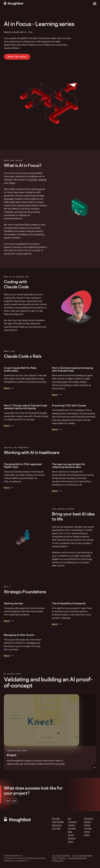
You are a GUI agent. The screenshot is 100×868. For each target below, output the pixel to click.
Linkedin (42, 180)
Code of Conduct (59, 858)
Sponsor (72, 838)
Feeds (87, 835)
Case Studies (58, 822)
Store (70, 842)
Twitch (12, 183)
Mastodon (89, 819)
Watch (7, 388)
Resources (57, 825)
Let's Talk (56, 829)
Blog (70, 832)
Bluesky (87, 822)
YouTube (33, 180)
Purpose (72, 829)
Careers (72, 825)
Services (56, 819)
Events (71, 835)
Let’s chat (11, 801)
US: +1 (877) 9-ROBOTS (61, 856)
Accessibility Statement (77, 858)
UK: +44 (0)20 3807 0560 (82, 856)
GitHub (87, 825)
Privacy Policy (58, 861)
